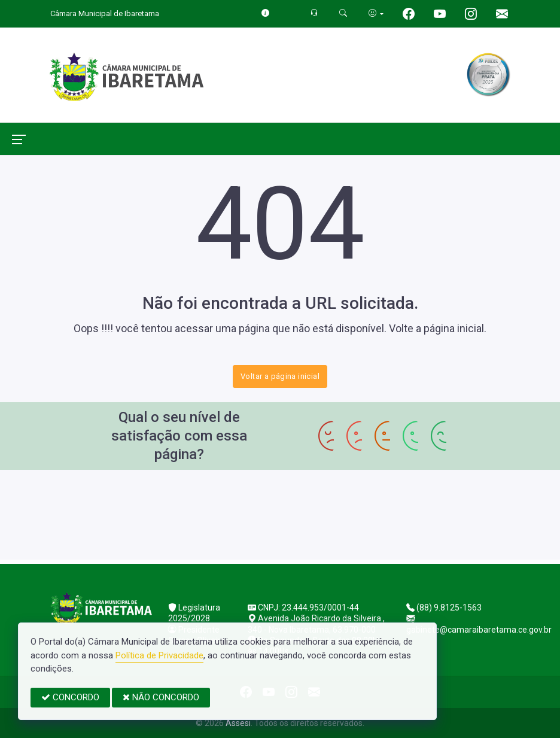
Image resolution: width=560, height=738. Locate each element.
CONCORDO (70, 697)
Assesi (238, 723)
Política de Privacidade (159, 655)
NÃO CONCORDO (161, 697)
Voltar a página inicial (280, 376)
